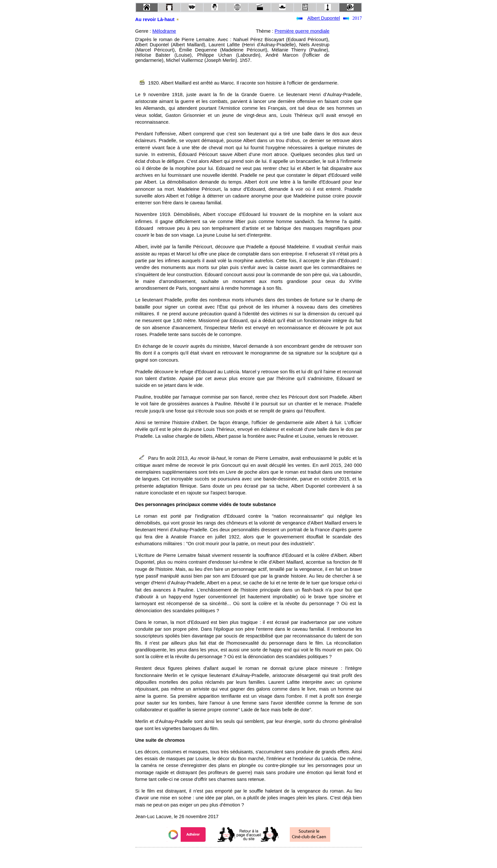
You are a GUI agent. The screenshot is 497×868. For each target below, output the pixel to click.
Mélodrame (164, 31)
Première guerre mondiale (302, 31)
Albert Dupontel (324, 18)
